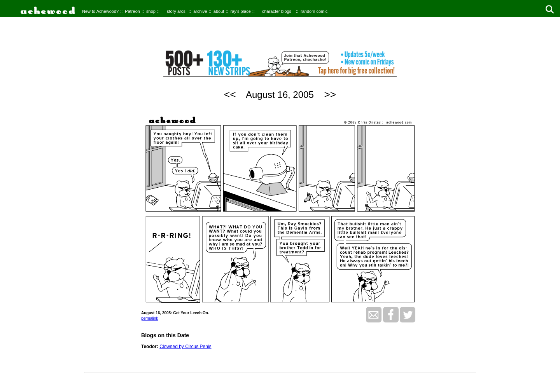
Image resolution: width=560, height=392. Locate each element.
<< (230, 94)
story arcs (176, 11)
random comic (314, 11)
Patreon (132, 11)
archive (200, 11)
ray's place (241, 11)
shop (151, 11)
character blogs (277, 11)
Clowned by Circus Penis (185, 347)
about (219, 11)
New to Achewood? (100, 11)
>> (330, 94)
